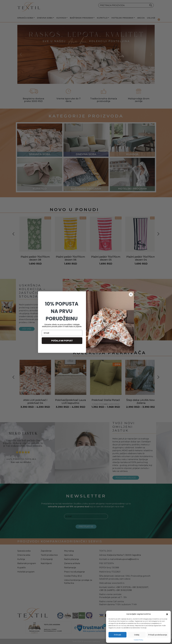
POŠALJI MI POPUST (62, 341)
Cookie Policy (138, 640)
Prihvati (117, 635)
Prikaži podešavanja (158, 635)
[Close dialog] (131, 294)
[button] (167, 614)
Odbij (137, 635)
